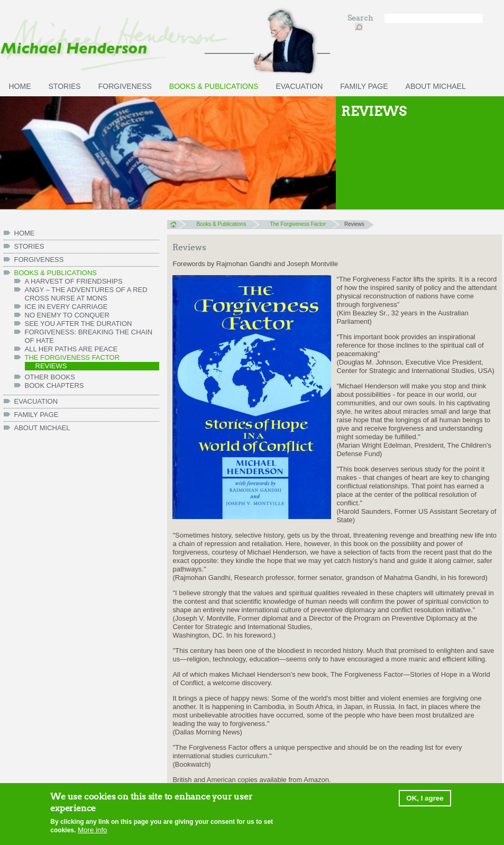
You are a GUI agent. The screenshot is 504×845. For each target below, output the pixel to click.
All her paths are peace (71, 349)
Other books (50, 377)
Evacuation (299, 86)
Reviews (51, 366)
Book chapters (54, 385)
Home (176, 224)
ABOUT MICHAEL (436, 86)
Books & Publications (214, 86)
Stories (65, 86)
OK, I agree (425, 800)
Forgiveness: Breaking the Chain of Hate (89, 336)
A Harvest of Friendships (74, 281)
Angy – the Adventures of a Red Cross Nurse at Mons (86, 294)
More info (93, 832)
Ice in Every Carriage (66, 307)
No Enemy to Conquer (67, 315)
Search (361, 18)
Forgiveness (125, 86)
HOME (20, 86)
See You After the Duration (79, 324)
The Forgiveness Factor (72, 357)
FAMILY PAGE (364, 86)
